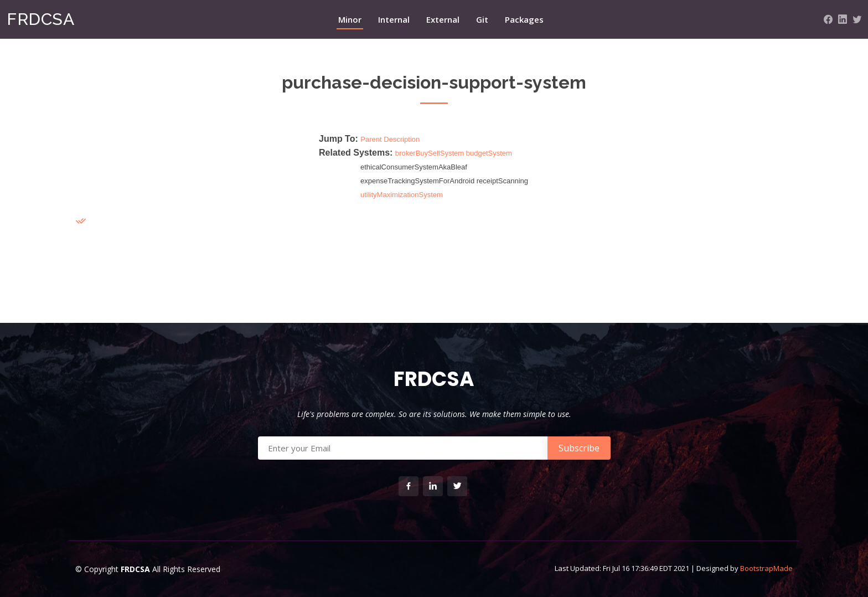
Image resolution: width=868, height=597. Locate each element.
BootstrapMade (766, 568)
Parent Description (390, 139)
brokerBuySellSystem (430, 153)
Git (482, 19)
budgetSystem (489, 153)
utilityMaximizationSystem (402, 195)
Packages (524, 19)
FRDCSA (40, 19)
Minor (350, 19)
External (443, 19)
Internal (394, 19)
